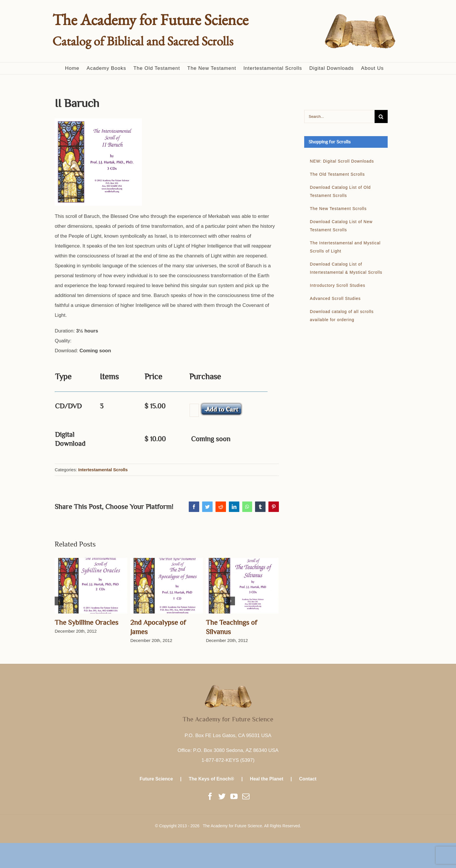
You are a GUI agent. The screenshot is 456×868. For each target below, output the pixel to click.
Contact (308, 779)
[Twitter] (222, 796)
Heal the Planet (267, 779)
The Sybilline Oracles (87, 622)
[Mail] (246, 796)
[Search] (381, 116)
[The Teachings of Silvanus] (242, 585)
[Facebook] (210, 796)
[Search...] (339, 116)
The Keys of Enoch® (211, 779)
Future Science (156, 779)
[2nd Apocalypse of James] (167, 585)
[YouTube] (234, 796)
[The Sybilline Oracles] (91, 585)
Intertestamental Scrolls (103, 470)
